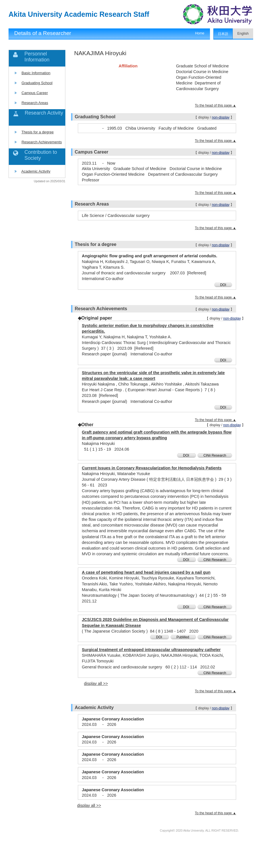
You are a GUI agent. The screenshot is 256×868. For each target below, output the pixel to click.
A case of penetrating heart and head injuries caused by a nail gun (146, 572)
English (243, 34)
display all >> (96, 683)
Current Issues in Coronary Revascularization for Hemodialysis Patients (152, 468)
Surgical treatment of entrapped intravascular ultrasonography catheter (151, 650)
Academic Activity (36, 171)
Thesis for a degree (37, 132)
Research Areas (35, 103)
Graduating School (37, 83)
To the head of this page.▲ (216, 105)
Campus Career (35, 93)
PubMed (183, 637)
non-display (220, 117)
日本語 (223, 34)
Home (200, 33)
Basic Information (36, 73)
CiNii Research (215, 455)
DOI (223, 285)
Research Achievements (42, 142)
